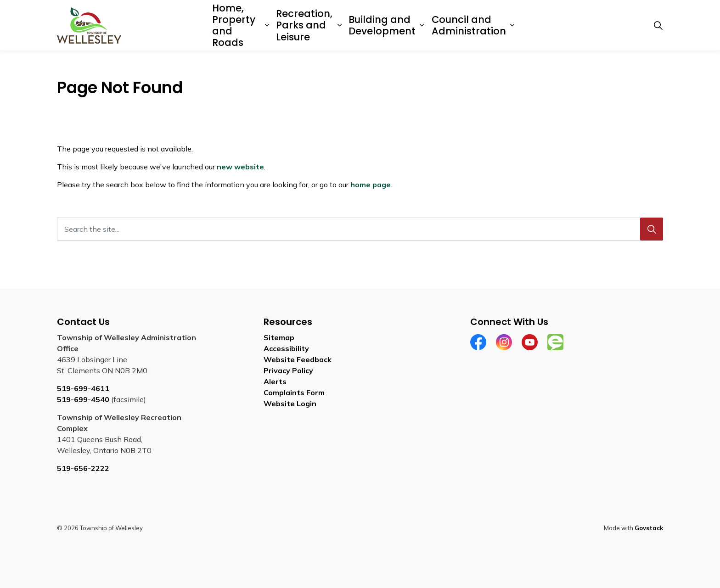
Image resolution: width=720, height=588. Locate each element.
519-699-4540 (83, 399)
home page (371, 185)
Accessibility (286, 348)
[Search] (652, 229)
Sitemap (279, 337)
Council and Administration (469, 25)
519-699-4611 (83, 388)
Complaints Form (294, 392)
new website (240, 167)
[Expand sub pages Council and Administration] (512, 25)
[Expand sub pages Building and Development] (422, 25)
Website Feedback (298, 359)
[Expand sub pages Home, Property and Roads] (267, 25)
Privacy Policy (288, 370)
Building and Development (382, 25)
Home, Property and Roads (234, 25)
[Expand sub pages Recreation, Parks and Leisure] (340, 25)
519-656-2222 (83, 468)
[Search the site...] (360, 229)
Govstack (649, 528)
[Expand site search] (658, 25)
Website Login (290, 403)
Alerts (275, 381)
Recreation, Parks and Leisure (304, 25)
